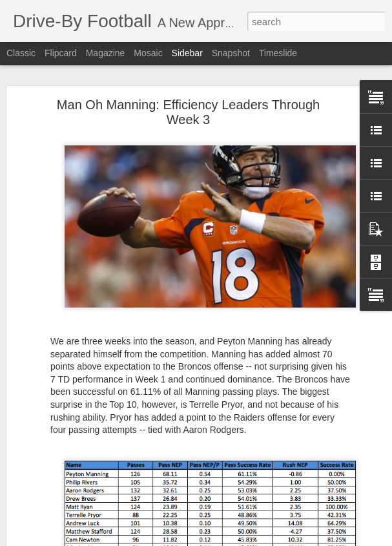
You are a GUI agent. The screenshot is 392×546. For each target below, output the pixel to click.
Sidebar (187, 53)
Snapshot (231, 53)
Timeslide (278, 53)
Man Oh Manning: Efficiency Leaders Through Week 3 (188, 112)
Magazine (106, 53)
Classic (21, 53)
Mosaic (148, 53)
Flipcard (61, 53)
